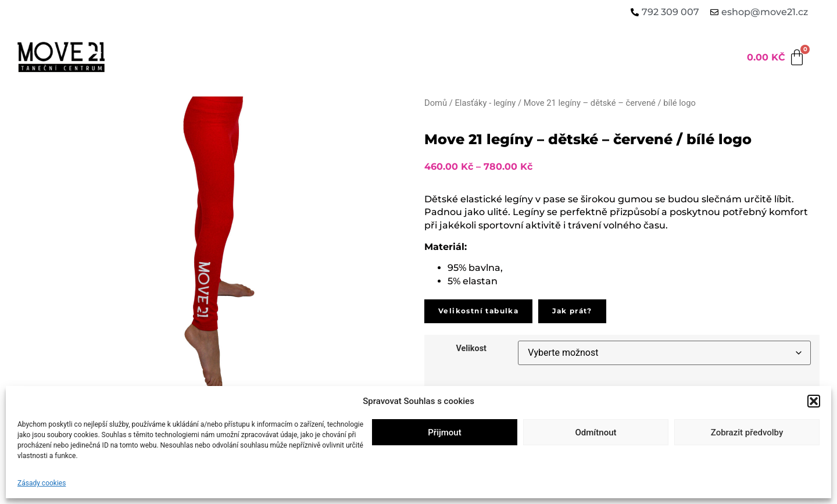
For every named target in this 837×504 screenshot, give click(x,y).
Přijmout (444, 432)
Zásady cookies (42, 483)
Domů (436, 103)
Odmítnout (596, 432)
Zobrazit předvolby (747, 432)
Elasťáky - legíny (485, 103)
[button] (814, 401)
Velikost (471, 349)
